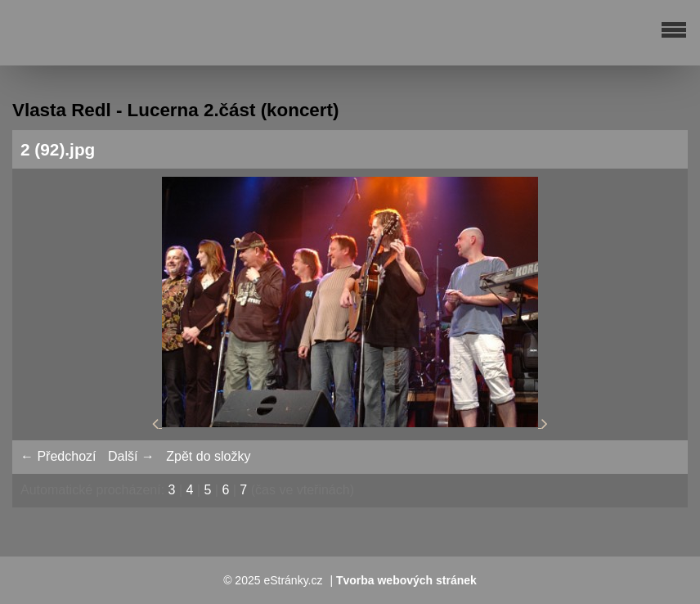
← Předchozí (58, 456)
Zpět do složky (208, 456)
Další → (131, 456)
